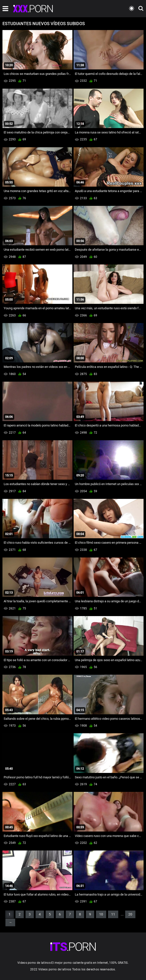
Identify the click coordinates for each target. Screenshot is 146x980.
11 (113, 914)
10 (101, 914)
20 (130, 914)
